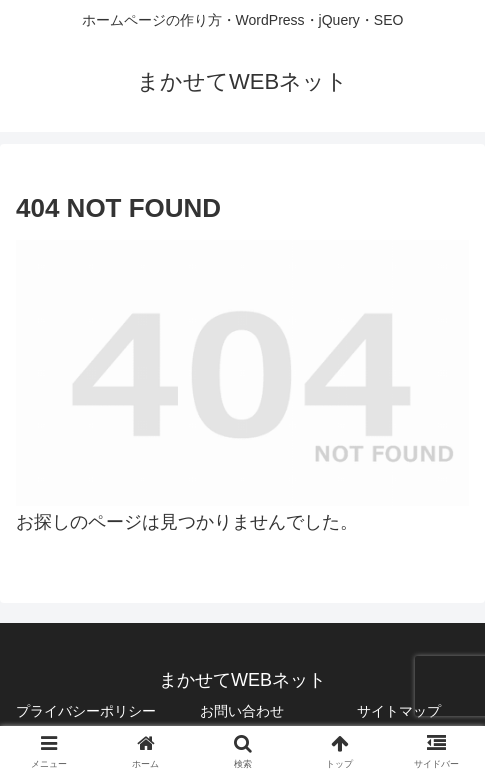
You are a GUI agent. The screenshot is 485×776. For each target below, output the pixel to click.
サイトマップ (399, 711)
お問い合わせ (242, 711)
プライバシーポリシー (86, 711)
